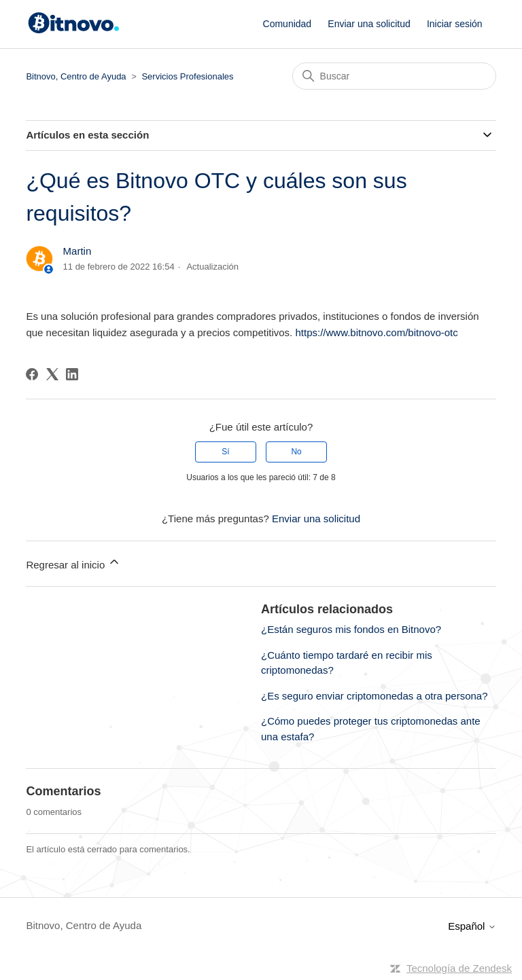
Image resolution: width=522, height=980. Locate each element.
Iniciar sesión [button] (455, 24)
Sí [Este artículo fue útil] (225, 452)
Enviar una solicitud (369, 24)
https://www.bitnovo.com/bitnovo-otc (376, 332)
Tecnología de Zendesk (459, 968)
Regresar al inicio (73, 563)
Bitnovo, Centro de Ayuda (76, 76)
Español (472, 926)
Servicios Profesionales (187, 76)
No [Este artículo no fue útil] (296, 452)
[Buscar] (394, 76)
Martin (77, 251)
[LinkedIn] (72, 374)
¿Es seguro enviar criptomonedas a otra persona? (375, 696)
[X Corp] (52, 374)
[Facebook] (32, 374)
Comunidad (288, 24)
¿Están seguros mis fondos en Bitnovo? (351, 629)
